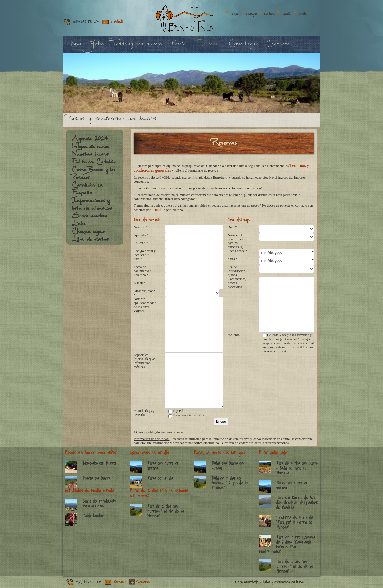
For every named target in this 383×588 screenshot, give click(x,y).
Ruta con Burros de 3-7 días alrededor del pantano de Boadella (297, 503)
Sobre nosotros (89, 219)
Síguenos (143, 582)
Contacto (117, 22)
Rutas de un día (160, 478)
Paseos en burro (96, 478)
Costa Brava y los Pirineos (93, 176)
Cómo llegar (243, 46)
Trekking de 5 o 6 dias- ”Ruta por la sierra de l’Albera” (296, 522)
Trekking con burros (137, 46)
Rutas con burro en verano (163, 466)
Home (74, 46)
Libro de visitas (90, 242)
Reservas (208, 46)
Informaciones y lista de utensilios (92, 207)
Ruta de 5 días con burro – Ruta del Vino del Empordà (297, 468)
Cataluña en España (87, 192)
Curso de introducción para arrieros (99, 503)
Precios (179, 46)
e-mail (157, 210)
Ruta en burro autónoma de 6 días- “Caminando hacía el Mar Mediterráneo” (287, 544)
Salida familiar (93, 516)
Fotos (97, 46)
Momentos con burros (100, 463)
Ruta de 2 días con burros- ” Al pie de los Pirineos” (166, 511)
